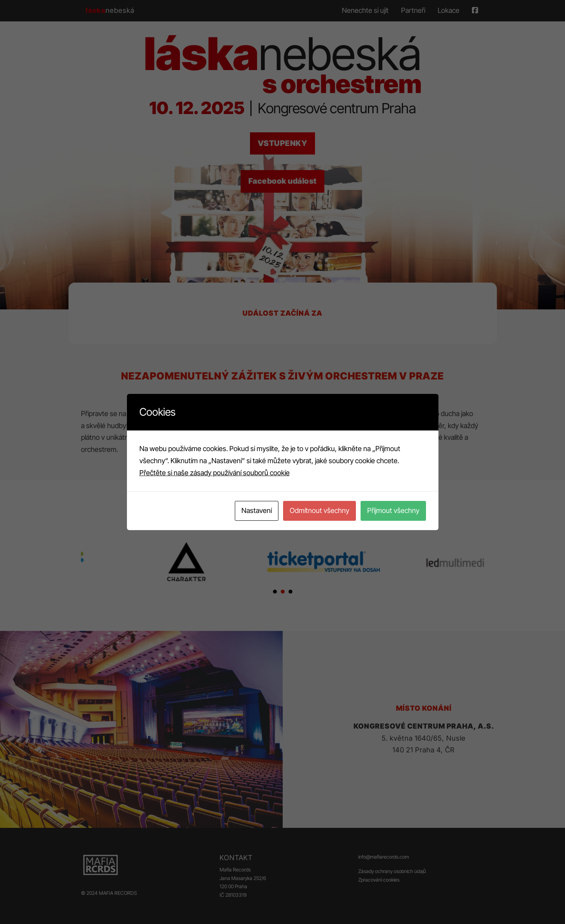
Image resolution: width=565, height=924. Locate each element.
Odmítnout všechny (319, 510)
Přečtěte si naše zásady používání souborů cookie (215, 473)
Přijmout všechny (393, 510)
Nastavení (257, 510)
